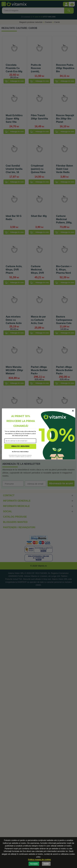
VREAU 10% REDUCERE (20, 447)
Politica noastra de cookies (40, 859)
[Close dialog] (73, 411)
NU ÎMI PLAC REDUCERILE (20, 452)
